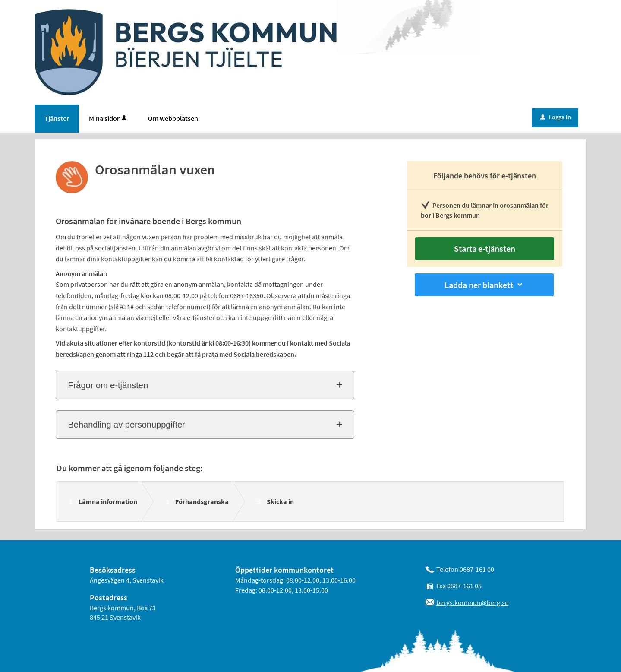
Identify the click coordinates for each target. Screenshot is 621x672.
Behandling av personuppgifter (126, 425)
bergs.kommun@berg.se (472, 602)
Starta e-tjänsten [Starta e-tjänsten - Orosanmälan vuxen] (485, 249)
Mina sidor (109, 118)
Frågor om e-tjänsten (108, 385)
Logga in (556, 117)
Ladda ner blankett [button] (484, 285)
